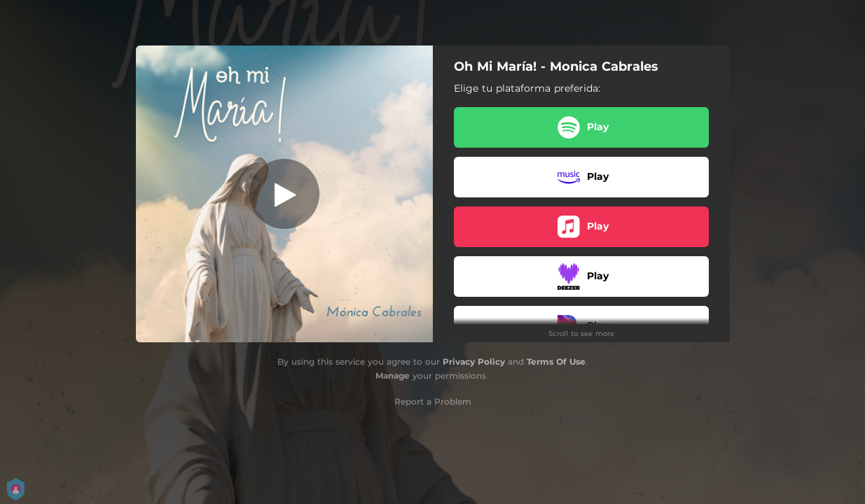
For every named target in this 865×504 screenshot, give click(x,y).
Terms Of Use (556, 362)
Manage (393, 376)
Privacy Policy (474, 362)
